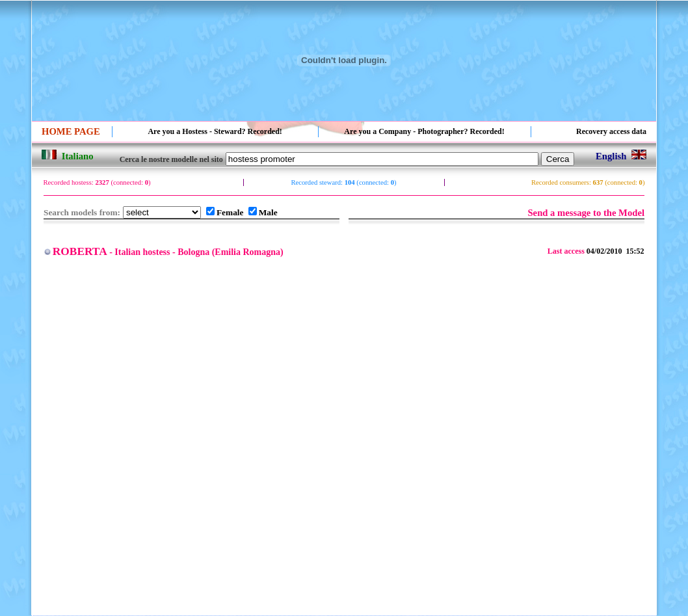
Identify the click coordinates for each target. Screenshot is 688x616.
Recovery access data (611, 131)
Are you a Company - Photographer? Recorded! (424, 131)
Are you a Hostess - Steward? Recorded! (215, 131)
